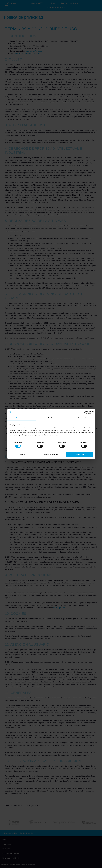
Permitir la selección (51, 454)
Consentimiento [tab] (22, 418)
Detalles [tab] (51, 418)
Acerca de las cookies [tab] (80, 418)
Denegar (22, 454)
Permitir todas (80, 454)
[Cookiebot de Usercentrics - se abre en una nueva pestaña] (85, 412)
